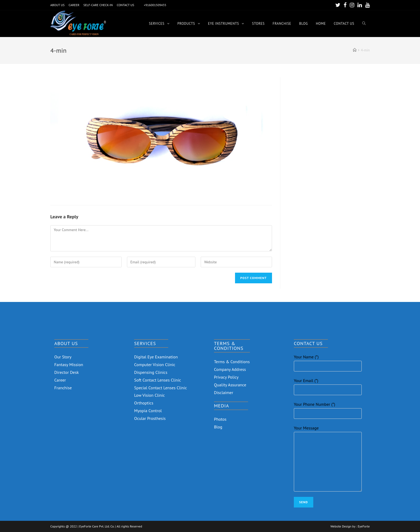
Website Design (341, 526)
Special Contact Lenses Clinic (160, 388)
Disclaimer (224, 392)
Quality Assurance (230, 385)
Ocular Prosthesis (150, 418)
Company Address (230, 369)
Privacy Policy (226, 377)
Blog (218, 427)
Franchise (63, 388)
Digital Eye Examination (156, 357)
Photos (220, 419)
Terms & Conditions (232, 362)
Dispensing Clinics (151, 372)
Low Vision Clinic (149, 395)
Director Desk (67, 372)
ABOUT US (57, 5)
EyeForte (364, 526)
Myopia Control (148, 411)
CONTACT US (126, 5)
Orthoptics (144, 403)
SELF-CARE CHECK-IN (98, 5)
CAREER (74, 5)
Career (60, 380)
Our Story (63, 357)
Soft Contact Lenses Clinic (158, 380)
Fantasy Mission (69, 365)
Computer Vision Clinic (155, 365)
